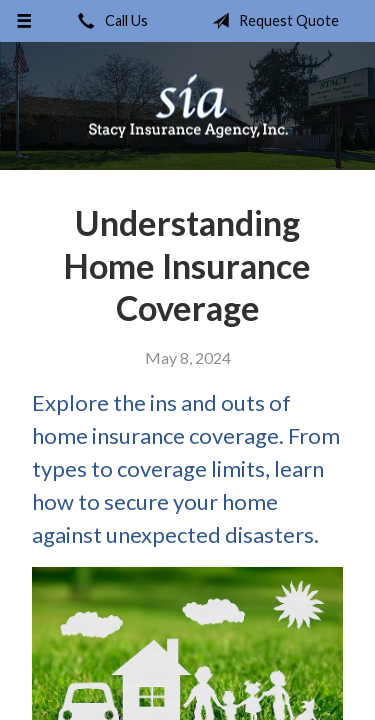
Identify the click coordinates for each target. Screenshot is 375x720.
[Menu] (24, 21)
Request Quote (271, 21)
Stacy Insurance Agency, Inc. (188, 106)
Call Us (109, 21)
